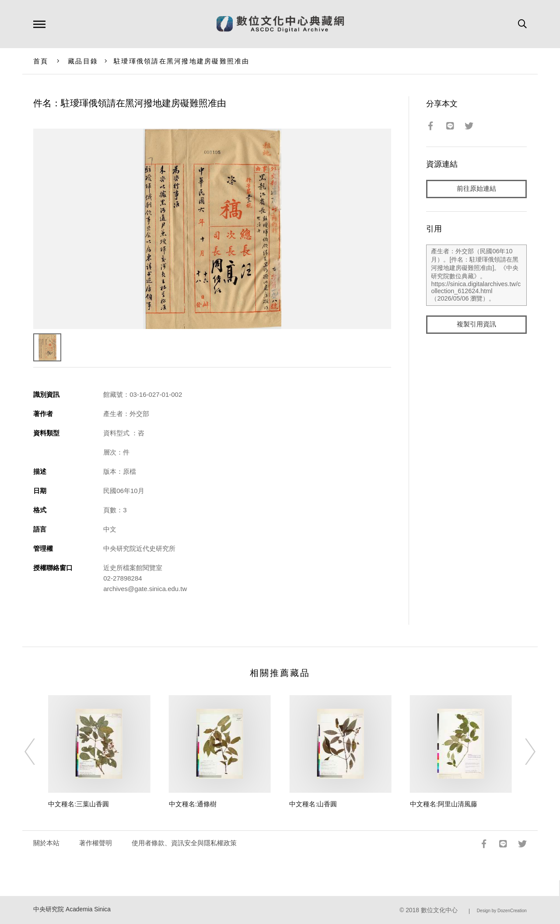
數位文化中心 (439, 910)
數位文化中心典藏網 (280, 24)
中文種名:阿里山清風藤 (444, 804)
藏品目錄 (83, 61)
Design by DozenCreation (502, 911)
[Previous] (38, 752)
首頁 (41, 61)
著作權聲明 (96, 843)
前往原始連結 (476, 189)
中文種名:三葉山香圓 (79, 804)
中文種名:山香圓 (313, 804)
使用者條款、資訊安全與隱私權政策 (184, 843)
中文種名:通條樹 (193, 804)
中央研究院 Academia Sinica (72, 909)
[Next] (522, 752)
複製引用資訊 (476, 324)
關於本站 (46, 843)
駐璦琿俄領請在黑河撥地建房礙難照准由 (182, 61)
